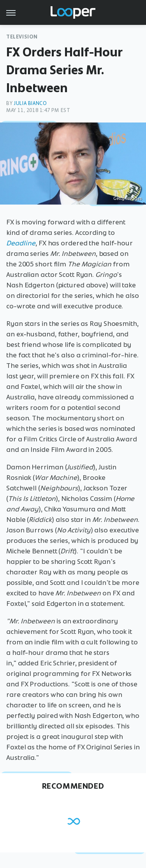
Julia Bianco (30, 103)
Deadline (21, 243)
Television (22, 37)
